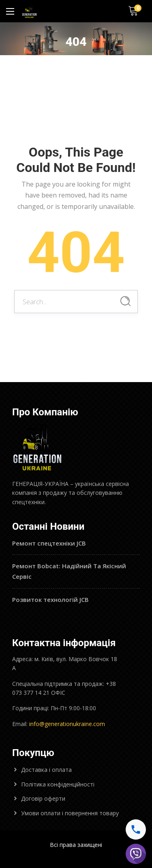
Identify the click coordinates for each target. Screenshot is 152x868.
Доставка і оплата (46, 770)
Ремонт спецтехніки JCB (49, 543)
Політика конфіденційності (58, 784)
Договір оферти (43, 798)
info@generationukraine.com (67, 724)
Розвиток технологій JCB (50, 599)
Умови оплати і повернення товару (70, 813)
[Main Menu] (10, 11)
